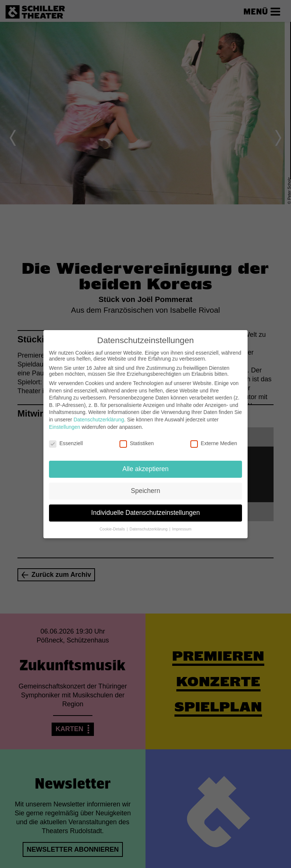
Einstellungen (65, 427)
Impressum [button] (182, 529)
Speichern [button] (146, 491)
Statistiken (137, 443)
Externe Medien (214, 443)
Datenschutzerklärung (99, 420)
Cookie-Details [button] (113, 529)
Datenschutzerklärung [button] (149, 529)
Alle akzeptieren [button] (146, 469)
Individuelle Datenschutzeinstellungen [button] (146, 513)
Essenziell (66, 443)
